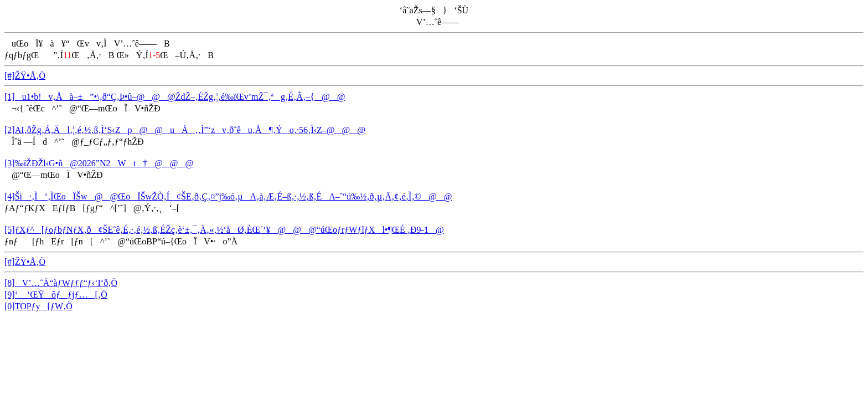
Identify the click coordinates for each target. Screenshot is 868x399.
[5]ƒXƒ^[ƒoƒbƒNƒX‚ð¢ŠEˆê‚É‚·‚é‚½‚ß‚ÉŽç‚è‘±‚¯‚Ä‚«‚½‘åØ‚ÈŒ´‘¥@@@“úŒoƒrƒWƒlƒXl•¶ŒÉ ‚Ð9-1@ (224, 230)
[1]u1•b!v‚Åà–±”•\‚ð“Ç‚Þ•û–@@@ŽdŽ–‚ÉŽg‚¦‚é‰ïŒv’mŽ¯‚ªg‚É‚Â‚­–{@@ (175, 97)
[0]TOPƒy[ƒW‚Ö (38, 306)
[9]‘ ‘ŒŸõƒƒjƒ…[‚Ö (56, 295)
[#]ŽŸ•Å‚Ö (25, 76)
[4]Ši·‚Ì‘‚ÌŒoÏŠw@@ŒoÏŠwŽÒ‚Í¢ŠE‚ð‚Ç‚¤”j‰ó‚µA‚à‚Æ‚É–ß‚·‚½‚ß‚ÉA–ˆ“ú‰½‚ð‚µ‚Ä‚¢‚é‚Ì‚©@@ (228, 196)
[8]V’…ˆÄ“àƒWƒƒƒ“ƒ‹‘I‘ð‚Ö (61, 283)
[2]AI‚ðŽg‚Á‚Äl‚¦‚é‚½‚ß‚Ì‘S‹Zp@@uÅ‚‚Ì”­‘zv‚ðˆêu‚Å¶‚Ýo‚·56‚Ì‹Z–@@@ (185, 130)
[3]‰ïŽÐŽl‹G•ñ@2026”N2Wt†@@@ (99, 163)
